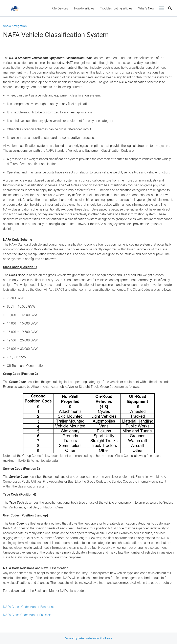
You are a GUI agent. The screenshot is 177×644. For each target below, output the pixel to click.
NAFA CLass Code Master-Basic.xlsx (29, 607)
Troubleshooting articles (116, 8)
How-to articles (84, 8)
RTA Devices (60, 8)
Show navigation (15, 26)
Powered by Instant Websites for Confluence (89, 638)
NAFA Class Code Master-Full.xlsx (27, 615)
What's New (146, 8)
